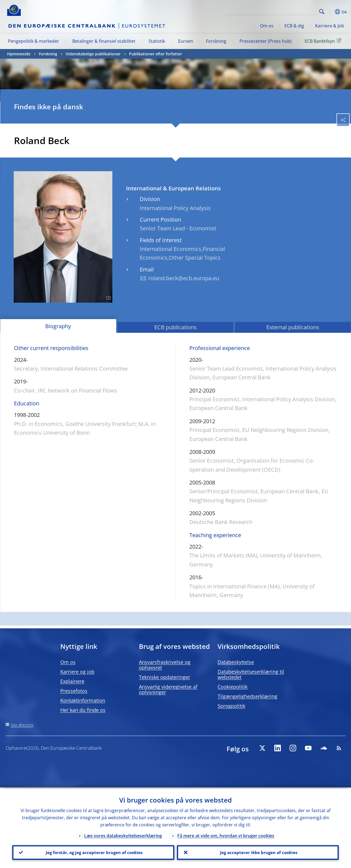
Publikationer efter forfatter (155, 54)
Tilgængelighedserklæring (247, 696)
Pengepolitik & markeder (34, 41)
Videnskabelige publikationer (93, 54)
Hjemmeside (19, 54)
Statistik (157, 41)
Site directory (22, 725)
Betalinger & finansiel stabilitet (104, 41)
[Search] (290, 11)
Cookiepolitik (232, 687)
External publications (293, 327)
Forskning (216, 41)
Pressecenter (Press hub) (266, 41)
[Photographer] (108, 298)
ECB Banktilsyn (324, 41)
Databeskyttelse (236, 662)
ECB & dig (294, 26)
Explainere (72, 681)
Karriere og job (77, 672)
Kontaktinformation (83, 700)
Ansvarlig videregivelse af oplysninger (168, 689)
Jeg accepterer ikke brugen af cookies (258, 852)
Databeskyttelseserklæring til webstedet (251, 674)
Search (322, 12)
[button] (330, 12)
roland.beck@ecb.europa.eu (184, 278)
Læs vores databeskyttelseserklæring (123, 834)
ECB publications (176, 327)
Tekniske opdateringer (165, 677)
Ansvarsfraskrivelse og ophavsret (165, 665)
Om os (267, 26)
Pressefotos (74, 691)
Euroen (186, 41)
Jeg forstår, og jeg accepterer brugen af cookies (93, 852)
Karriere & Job (330, 26)
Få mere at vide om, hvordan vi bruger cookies (226, 834)
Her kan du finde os (83, 710)
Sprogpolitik (231, 706)
